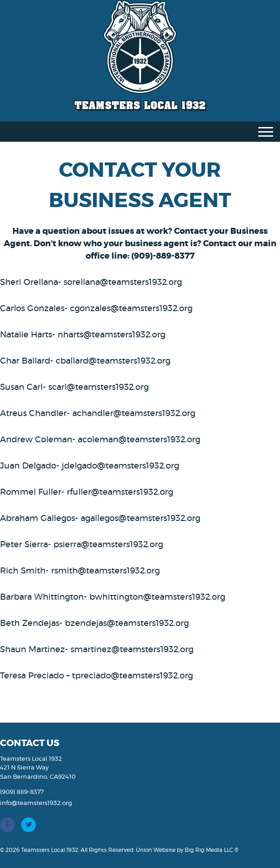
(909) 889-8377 (22, 792)
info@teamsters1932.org (36, 803)
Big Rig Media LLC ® (212, 850)
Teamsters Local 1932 (140, 105)
